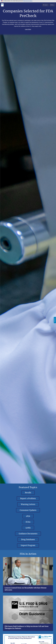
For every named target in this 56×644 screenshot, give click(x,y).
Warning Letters (28, 504)
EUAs (28, 522)
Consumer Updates (28, 510)
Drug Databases (28, 539)
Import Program (28, 545)
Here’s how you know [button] (28, 1)
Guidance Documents (28, 534)
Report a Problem (28, 498)
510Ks (28, 528)
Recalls (28, 493)
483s (28, 516)
